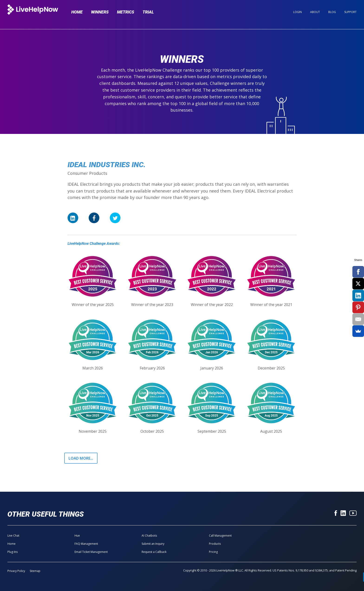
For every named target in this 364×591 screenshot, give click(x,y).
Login (297, 12)
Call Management (220, 536)
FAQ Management (86, 544)
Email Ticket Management (91, 552)
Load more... (81, 458)
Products (215, 544)
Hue (77, 536)
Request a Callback (154, 552)
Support (350, 12)
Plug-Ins (13, 552)
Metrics (126, 12)
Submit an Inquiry (153, 544)
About (315, 12)
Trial (148, 12)
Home (77, 12)
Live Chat (13, 536)
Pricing (213, 552)
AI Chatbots (149, 536)
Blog (332, 12)
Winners (100, 12)
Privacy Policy (16, 571)
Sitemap (35, 571)
